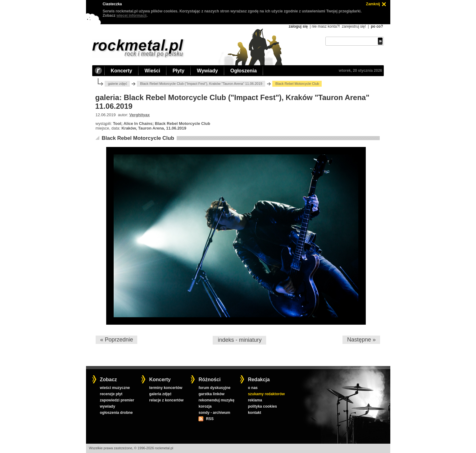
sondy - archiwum (214, 413)
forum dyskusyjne (214, 388)
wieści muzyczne (115, 388)
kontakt (254, 413)
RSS (210, 419)
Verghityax (140, 115)
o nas (253, 388)
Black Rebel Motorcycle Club (138, 138)
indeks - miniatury (240, 340)
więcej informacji (131, 16)
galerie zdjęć (117, 84)
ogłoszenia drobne (116, 413)
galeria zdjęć (160, 394)
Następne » (361, 340)
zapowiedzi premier (117, 400)
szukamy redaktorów (266, 394)
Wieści (152, 71)
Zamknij (373, 4)
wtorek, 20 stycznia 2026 (360, 71)
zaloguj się (298, 26)
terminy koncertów (166, 388)
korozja (205, 406)
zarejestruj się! (354, 26)
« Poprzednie (116, 340)
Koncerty (122, 71)
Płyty (179, 71)
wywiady (107, 406)
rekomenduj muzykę (216, 400)
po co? (377, 26)
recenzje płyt (111, 394)
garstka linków (211, 394)
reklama (255, 400)
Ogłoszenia (244, 71)
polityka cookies (262, 406)
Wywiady (207, 71)
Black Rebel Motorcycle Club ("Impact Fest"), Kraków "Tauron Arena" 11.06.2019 (201, 84)
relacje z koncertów (166, 400)
